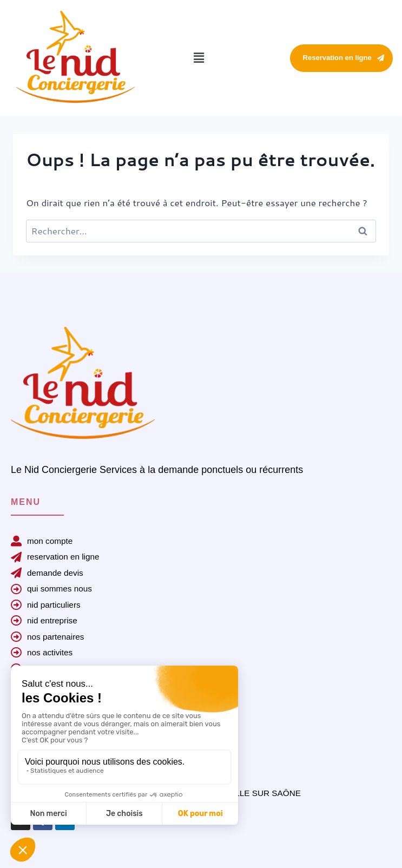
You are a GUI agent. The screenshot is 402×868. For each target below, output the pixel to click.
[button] (199, 58)
